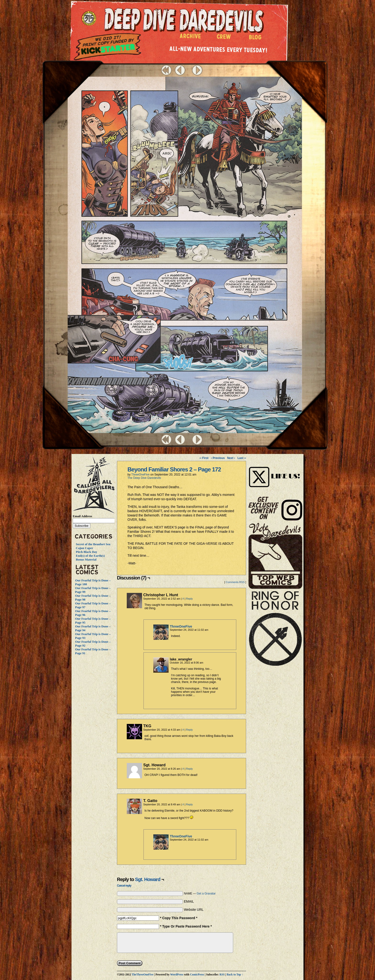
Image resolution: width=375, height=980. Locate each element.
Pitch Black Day (87, 552)
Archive (190, 37)
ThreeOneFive (141, 475)
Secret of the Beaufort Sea (93, 544)
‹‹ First (204, 458)
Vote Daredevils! (275, 556)
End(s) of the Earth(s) (90, 556)
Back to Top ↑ (235, 975)
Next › (231, 458)
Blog (256, 38)
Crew (224, 38)
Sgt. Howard (148, 879)
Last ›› (242, 458)
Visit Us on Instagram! (275, 472)
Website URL (194, 910)
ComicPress (197, 975)
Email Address (82, 516)
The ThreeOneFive (90, 19)
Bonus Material (86, 559)
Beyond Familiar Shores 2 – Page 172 (174, 469)
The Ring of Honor (275, 630)
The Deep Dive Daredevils (144, 478)
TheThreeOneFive (142, 975)
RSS (222, 975)
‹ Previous (218, 458)
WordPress (177, 975)
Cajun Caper (85, 548)
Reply (189, 599)
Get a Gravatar (206, 894)
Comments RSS (235, 582)
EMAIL (189, 901)
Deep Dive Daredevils (184, 20)
